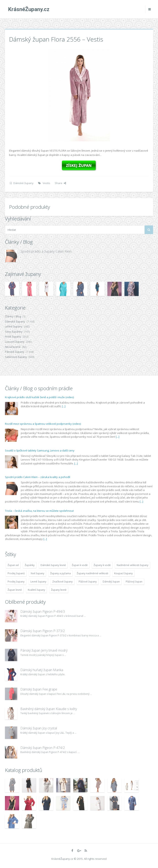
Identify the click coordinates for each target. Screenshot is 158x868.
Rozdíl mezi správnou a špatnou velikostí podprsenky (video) (43, 424)
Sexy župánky (14, 332)
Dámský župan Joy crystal (39, 728)
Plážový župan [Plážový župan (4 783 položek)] (134, 582)
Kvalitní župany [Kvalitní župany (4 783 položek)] (36, 590)
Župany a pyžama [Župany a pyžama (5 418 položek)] (60, 573)
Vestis (46, 183)
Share (60, 183)
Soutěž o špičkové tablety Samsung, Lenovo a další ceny (40, 450)
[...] (64, 406)
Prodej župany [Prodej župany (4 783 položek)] (16, 582)
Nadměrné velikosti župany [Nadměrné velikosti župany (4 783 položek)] (132, 565)
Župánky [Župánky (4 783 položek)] (30, 565)
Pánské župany (15, 352)
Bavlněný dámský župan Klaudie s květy (49, 709)
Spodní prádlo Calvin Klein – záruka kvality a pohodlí (38, 477)
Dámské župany (23, 183)
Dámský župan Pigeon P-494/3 (43, 612)
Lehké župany (14, 326)
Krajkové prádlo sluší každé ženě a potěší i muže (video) (39, 397)
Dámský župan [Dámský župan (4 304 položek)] (111, 582)
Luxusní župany (15, 342)
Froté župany (13, 337)
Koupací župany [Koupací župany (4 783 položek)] (123, 573)
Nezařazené (13, 347)
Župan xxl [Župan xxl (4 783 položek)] (13, 565)
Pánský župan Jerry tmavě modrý (44, 650)
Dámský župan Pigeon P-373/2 (43, 631)
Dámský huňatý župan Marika (42, 670)
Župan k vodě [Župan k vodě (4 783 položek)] (80, 565)
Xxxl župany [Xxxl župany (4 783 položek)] (37, 573)
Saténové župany (16, 357)
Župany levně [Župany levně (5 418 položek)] (59, 590)
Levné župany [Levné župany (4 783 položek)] (38, 582)
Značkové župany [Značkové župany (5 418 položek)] (62, 582)
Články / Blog (13, 316)
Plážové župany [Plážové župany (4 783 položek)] (88, 582)
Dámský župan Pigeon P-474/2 (43, 748)
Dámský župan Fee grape (39, 689)
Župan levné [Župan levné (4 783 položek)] (15, 590)
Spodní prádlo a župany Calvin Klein (46, 251)
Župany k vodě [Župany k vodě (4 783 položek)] (102, 565)
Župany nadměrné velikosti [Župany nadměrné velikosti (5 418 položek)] (92, 573)
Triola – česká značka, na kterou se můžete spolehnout (39, 511)
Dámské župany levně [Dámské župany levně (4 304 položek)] (53, 565)
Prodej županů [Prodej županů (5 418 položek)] (16, 573)
